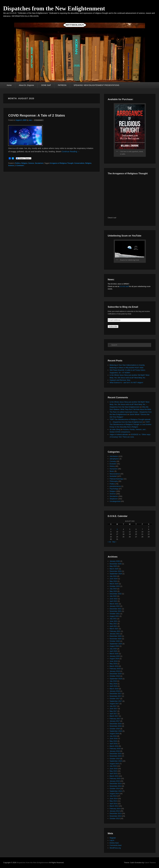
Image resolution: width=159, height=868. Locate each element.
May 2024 (113, 581)
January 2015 (115, 781)
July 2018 (113, 681)
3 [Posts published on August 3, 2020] (117, 529)
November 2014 (116, 786)
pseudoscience (115, 486)
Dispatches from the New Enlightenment (54, 8)
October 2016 (115, 729)
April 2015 (113, 773)
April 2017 (113, 714)
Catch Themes (150, 863)
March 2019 (114, 666)
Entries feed (114, 843)
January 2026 (115, 561)
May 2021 (113, 624)
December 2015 (116, 754)
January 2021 (115, 634)
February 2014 (115, 809)
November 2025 (116, 564)
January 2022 (115, 606)
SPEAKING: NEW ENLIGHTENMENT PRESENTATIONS (96, 85)
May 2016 (113, 741)
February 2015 (115, 778)
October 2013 (115, 818)
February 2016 (115, 749)
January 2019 (115, 671)
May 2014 (113, 801)
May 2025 (113, 566)
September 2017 (116, 701)
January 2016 (115, 751)
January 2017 (115, 721)
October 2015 (115, 759)
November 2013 (116, 816)
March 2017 (114, 716)
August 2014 (114, 794)
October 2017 (115, 699)
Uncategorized (115, 501)
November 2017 (116, 696)
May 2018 (113, 684)
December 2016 (116, 724)
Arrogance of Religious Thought (62, 163)
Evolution (113, 464)
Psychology (114, 489)
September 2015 (116, 761)
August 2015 (114, 764)
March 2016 (114, 746)
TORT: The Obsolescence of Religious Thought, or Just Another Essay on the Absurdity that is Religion (131, 424)
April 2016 (113, 744)
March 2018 (114, 689)
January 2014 (115, 811)
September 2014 (116, 791)
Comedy (113, 461)
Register (113, 838)
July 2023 (113, 589)
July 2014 (113, 796)
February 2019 (115, 669)
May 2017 (113, 711)
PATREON (62, 85)
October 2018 (115, 676)
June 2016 (114, 739)
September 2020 (116, 644)
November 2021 (116, 611)
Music (112, 471)
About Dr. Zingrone (26, 85)
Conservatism (79, 163)
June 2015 (114, 769)
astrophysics (114, 459)
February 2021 (115, 631)
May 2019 (113, 664)
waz (30, 120)
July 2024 (113, 576)
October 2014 (115, 789)
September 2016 (116, 731)
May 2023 (113, 591)
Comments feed (116, 845)
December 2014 (116, 784)
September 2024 (116, 574)
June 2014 (114, 799)
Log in (112, 840)
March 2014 (114, 806)
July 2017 (113, 706)
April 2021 (113, 626)
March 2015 (114, 776)
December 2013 (116, 813)
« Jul (109, 542)
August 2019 (114, 659)
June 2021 (114, 621)
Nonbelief (113, 476)
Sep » (114, 542)
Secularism (39, 163)
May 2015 (113, 771)
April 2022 (113, 601)
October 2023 (115, 586)
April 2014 (113, 804)
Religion (24, 163)
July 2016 (113, 736)
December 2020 (116, 636)
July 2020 (113, 649)
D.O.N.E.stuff (124, 286)
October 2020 (115, 641)
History (112, 466)
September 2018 (116, 679)
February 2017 (115, 719)
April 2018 (113, 686)
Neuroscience (115, 474)
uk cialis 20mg (115, 429)
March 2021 (114, 629)
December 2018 (116, 674)
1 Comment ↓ (39, 120)
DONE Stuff (46, 85)
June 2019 (114, 661)
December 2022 (116, 594)
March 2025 (114, 569)
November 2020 (116, 639)
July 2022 (113, 596)
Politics (18, 163)
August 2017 (114, 704)
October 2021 (115, 614)
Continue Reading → (71, 151)
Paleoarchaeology (116, 479)
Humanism (114, 469)
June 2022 (114, 599)
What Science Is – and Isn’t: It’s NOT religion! (126, 383)
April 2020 (113, 651)
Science (31, 163)
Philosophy (114, 481)
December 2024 (116, 571)
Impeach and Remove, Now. (120, 380)
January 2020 (115, 656)
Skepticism (114, 499)
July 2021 (113, 619)
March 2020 (114, 654)
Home (9, 85)
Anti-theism (114, 456)
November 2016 (116, 726)
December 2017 (116, 694)
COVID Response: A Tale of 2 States (37, 115)
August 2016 (114, 734)
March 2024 (114, 584)
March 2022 (114, 604)
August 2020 (114, 646)
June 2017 (114, 709)
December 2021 (116, 609)
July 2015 (113, 766)
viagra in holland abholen (119, 434)
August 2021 (114, 616)
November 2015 (116, 756)
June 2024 (114, 579)
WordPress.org (115, 848)
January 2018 (115, 691)
